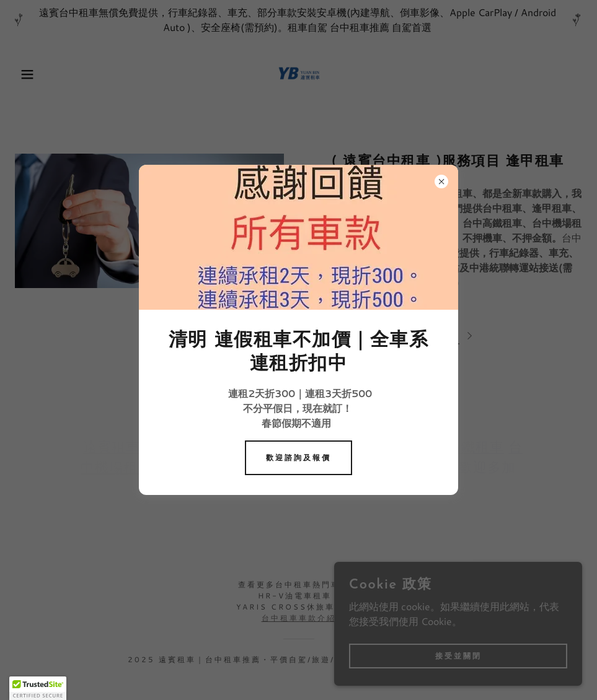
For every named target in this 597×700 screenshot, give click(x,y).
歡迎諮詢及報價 (298, 457)
